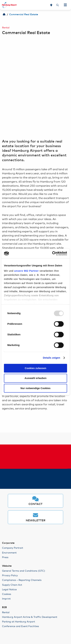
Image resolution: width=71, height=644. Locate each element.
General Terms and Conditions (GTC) (24, 571)
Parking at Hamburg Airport (19, 621)
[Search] (58, 5)
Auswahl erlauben (35, 378)
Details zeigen (51, 358)
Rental (6, 612)
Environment (9, 552)
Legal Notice (9, 589)
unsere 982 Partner (26, 271)
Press (5, 557)
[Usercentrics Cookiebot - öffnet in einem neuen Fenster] (52, 253)
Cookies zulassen (35, 368)
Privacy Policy (10, 575)
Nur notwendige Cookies (35, 388)
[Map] (51, 5)
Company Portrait (13, 548)
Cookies (7, 594)
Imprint (6, 598)
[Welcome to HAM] (4, 15)
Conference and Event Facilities (20, 626)
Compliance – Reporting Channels (22, 580)
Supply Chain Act (12, 585)
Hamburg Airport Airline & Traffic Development (30, 617)
